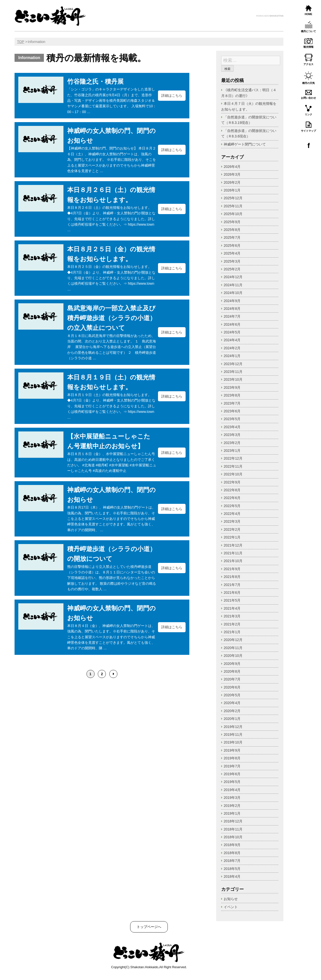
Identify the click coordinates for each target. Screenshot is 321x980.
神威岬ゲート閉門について (245, 144)
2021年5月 (232, 600)
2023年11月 (233, 372)
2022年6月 (232, 498)
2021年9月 (232, 569)
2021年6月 (232, 593)
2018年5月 (232, 869)
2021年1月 (232, 632)
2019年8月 (232, 758)
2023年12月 (233, 364)
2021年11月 (233, 553)
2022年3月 (232, 521)
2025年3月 (232, 261)
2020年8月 (232, 671)
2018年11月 (233, 829)
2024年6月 (232, 324)
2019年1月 (232, 813)
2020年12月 (233, 640)
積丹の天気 (308, 83)
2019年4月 (232, 790)
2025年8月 (232, 230)
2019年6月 (232, 774)
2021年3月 (232, 616)
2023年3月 (232, 435)
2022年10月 (233, 474)
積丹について (308, 31)
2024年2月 (232, 348)
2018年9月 (232, 845)
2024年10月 (233, 293)
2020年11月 (233, 648)
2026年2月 (232, 182)
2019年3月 (232, 798)
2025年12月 (233, 198)
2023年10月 (233, 379)
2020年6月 (232, 687)
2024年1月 (232, 356)
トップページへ (149, 927)
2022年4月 (232, 514)
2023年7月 (232, 403)
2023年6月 (232, 411)
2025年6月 (232, 246)
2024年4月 (232, 340)
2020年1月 (232, 719)
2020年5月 (232, 695)
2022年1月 (232, 537)
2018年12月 (233, 821)
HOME (308, 14)
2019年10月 (233, 742)
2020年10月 (233, 656)
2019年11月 (233, 734)
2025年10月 (233, 214)
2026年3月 (232, 174)
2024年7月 (232, 316)
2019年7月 (232, 766)
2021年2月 (232, 624)
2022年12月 (233, 458)
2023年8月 (232, 395)
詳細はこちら (172, 95)
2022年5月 (232, 506)
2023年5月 (232, 419)
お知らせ (231, 899)
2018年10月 (233, 837)
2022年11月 (233, 466)
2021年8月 (232, 577)
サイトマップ (308, 131)
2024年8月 (232, 309)
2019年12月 (233, 727)
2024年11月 (233, 285)
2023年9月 (232, 387)
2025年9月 (232, 222)
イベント (231, 907)
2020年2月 (232, 711)
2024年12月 (233, 277)
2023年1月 (232, 451)
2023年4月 (232, 427)
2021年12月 (233, 545)
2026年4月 (232, 167)
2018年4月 (232, 876)
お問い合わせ (308, 98)
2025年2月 (232, 269)
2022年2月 (232, 529)
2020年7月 (232, 679)
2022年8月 (232, 490)
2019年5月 (232, 782)
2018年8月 (232, 853)
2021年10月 (233, 561)
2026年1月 (232, 190)
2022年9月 (232, 482)
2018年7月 (232, 861)
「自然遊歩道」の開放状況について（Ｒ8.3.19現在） (249, 120)
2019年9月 (232, 750)
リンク (308, 114)
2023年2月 (232, 443)
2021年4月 (232, 608)
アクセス (308, 64)
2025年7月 (232, 237)
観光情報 (308, 47)
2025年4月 (232, 253)
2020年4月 (232, 703)
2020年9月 (232, 664)
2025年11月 (233, 206)
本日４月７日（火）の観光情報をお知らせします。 (249, 106)
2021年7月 (232, 585)
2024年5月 (232, 332)
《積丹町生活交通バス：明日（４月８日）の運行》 (249, 93)
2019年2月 (232, 806)
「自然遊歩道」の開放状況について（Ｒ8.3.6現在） (249, 133)
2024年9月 (232, 301)
